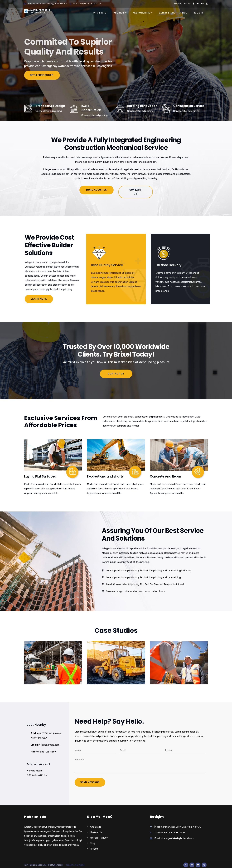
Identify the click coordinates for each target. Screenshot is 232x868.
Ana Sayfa (100, 13)
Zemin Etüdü (167, 13)
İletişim (198, 13)
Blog (184, 13)
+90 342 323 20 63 (91, 4)
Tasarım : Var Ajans (75, 865)
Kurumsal (119, 13)
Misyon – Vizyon (99, 838)
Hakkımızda (96, 832)
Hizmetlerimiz (142, 13)
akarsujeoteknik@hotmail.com (51, 4)
